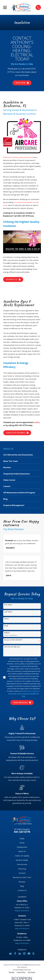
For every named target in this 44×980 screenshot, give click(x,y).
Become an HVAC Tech (22, 877)
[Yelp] (33, 953)
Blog (22, 886)
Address (7, 633)
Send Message (22, 703)
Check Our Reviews (17, 433)
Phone (6, 619)
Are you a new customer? (13, 640)
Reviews (22, 882)
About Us (22, 851)
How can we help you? (12, 647)
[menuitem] (22, 455)
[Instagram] (24, 953)
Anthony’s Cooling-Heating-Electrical (18, 157)
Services (22, 873)
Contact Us (13, 279)
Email (6, 626)
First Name (8, 605)
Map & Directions (22, 911)
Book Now (22, 83)
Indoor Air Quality (22, 856)
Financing (22, 869)
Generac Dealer (22, 860)
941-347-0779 (22, 832)
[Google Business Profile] (10, 953)
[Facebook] (15, 953)
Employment (22, 847)
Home (22, 843)
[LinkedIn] (20, 953)
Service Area (22, 864)
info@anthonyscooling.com (31, 691)
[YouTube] (29, 953)
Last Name (8, 612)
